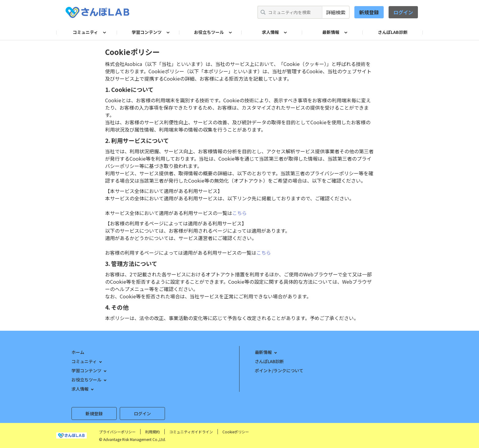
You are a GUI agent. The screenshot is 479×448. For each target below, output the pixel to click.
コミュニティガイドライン (191, 432)
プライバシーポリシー (117, 432)
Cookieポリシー (236, 432)
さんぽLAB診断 (393, 32)
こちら (239, 213)
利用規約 (152, 432)
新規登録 (369, 12)
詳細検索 (336, 12)
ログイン (403, 12)
